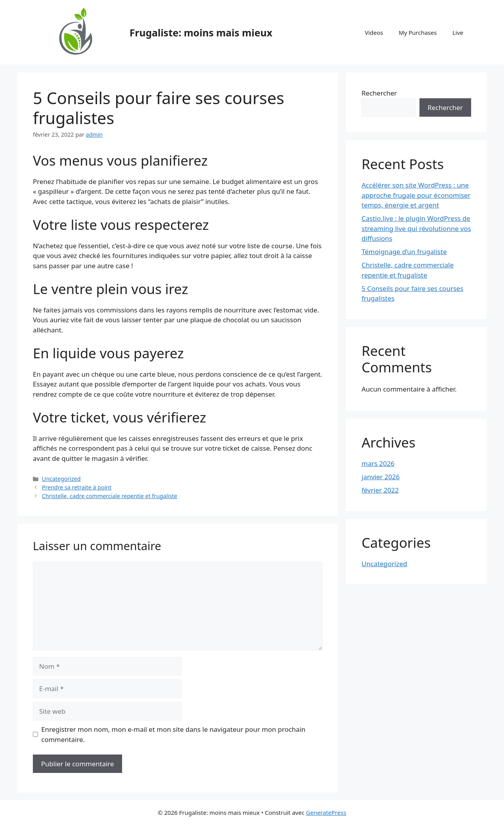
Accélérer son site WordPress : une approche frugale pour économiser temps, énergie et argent (416, 195)
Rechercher (379, 93)
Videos (374, 32)
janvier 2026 (381, 477)
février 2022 (380, 490)
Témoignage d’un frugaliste (404, 252)
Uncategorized (61, 479)
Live (458, 32)
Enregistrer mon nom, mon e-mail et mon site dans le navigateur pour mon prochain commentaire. (174, 734)
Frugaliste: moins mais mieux (201, 32)
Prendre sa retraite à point (77, 487)
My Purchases (418, 32)
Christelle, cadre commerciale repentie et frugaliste (110, 496)
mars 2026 (378, 463)
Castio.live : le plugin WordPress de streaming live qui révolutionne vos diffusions (416, 228)
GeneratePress (326, 812)
